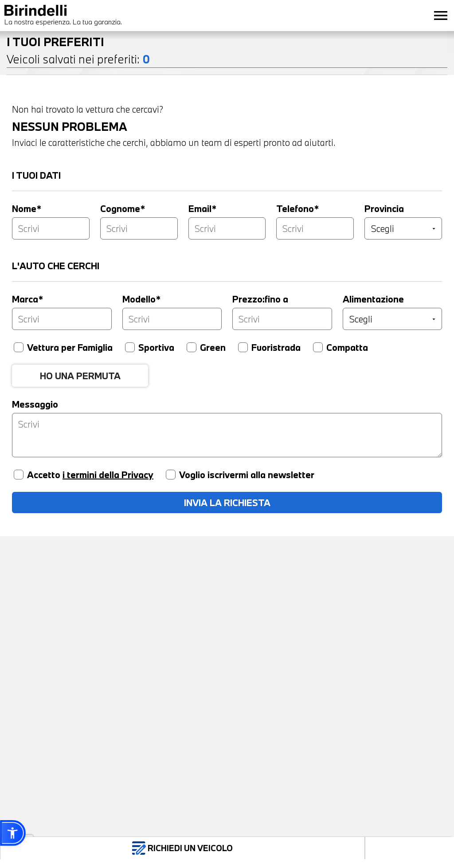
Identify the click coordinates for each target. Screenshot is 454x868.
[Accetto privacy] (19, 475)
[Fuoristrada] (243, 347)
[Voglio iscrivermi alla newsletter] (171, 475)
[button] (13, 833)
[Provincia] (403, 228)
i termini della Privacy (108, 475)
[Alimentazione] (393, 319)
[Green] (192, 347)
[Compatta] (318, 347)
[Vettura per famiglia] (19, 347)
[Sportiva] (130, 347)
